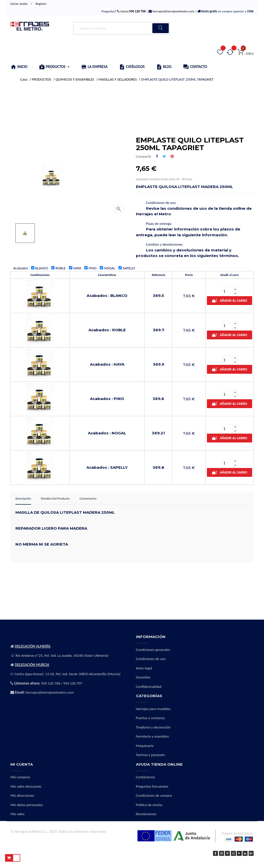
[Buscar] (122, 28)
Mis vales (17, 814)
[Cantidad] (227, 292)
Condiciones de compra (154, 795)
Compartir (157, 157)
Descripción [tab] (23, 498)
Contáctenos (146, 777)
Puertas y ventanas (150, 718)
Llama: (133, 11)
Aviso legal (144, 668)
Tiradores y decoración (153, 727)
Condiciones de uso (151, 659)
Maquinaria (145, 746)
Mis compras (20, 777)
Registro (41, 4)
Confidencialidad (149, 687)
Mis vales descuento (26, 786)
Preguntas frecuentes (152, 786)
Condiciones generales (153, 650)
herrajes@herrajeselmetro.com (173, 11)
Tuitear (164, 157)
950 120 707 (73, 683)
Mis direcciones (22, 795)
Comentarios (88, 498)
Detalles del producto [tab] (55, 498)
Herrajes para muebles (153, 709)
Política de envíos (149, 805)
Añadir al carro (230, 301)
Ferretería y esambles (152, 736)
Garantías (143, 677)
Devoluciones (146, 814)
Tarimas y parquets (150, 755)
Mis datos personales (27, 805)
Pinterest (172, 157)
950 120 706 (51, 683)
